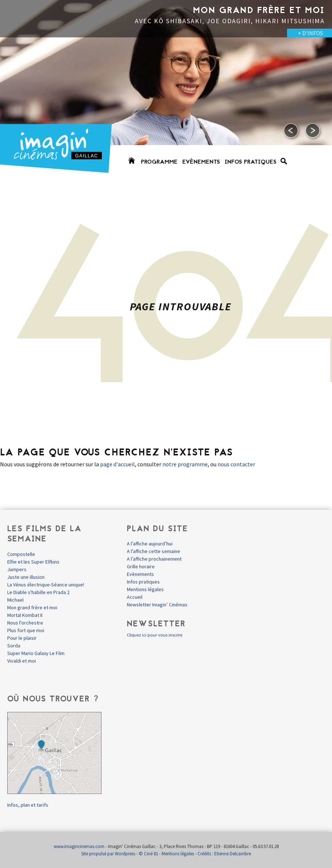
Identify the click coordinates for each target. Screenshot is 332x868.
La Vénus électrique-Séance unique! (46, 585)
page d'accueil (117, 464)
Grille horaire (141, 566)
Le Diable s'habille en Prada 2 (38, 592)
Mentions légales (145, 589)
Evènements (201, 162)
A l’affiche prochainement (154, 559)
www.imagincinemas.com (79, 846)
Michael (15, 600)
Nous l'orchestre (25, 623)
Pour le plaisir (22, 638)
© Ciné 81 (148, 854)
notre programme (185, 464)
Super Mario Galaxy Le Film (36, 653)
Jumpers (17, 569)
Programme (159, 162)
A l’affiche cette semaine (153, 551)
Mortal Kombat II (25, 615)
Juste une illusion (26, 577)
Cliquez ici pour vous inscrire (155, 635)
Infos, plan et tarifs (28, 805)
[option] (166, 91)
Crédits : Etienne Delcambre (224, 854)
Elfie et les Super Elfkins (33, 562)
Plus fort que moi (26, 630)
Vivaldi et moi (22, 661)
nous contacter (236, 464)
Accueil (135, 597)
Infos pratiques (251, 162)
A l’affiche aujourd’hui (150, 544)
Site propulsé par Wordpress (108, 854)
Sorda (14, 646)
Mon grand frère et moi (32, 607)
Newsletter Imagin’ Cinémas (157, 605)
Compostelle (21, 554)
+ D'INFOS (310, 33)
